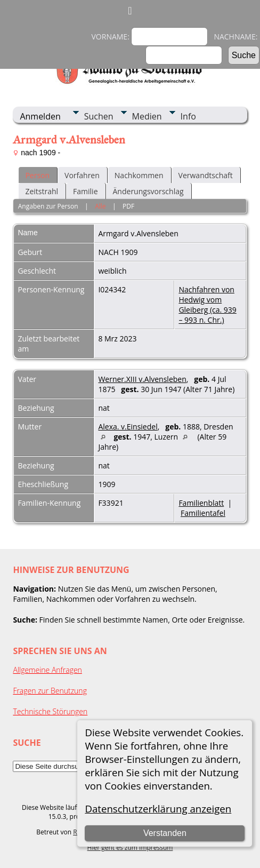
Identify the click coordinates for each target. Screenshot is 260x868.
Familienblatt (201, 503)
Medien (147, 116)
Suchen (99, 116)
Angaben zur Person (48, 206)
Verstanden (165, 833)
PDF (128, 206)
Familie (85, 191)
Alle (100, 206)
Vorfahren (82, 175)
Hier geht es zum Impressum (130, 847)
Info (188, 116)
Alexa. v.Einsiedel (128, 427)
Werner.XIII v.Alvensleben (142, 379)
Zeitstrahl (42, 191)
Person (37, 175)
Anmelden (40, 116)
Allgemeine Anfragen (47, 670)
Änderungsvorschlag (148, 191)
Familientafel (203, 513)
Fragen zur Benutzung (50, 691)
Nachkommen (139, 175)
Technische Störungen (50, 711)
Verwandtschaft (206, 175)
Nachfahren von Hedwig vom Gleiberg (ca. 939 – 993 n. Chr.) (207, 305)
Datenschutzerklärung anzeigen (158, 809)
